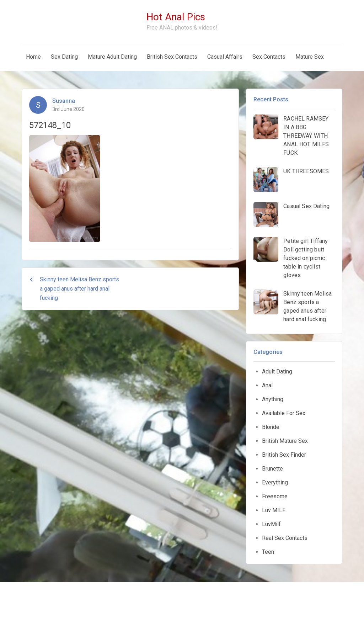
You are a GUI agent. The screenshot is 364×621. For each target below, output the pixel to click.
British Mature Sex (285, 441)
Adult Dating (277, 371)
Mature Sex (310, 57)
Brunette (272, 469)
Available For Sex (284, 413)
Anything (273, 399)
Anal (267, 385)
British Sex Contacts (172, 57)
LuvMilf (271, 524)
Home (33, 57)
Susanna (64, 101)
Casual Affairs (225, 57)
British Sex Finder (284, 455)
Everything (275, 482)
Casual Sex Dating (306, 206)
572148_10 (50, 125)
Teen (268, 552)
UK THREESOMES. (307, 171)
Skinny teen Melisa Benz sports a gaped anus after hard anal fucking (307, 306)
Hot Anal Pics (176, 17)
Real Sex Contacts (285, 538)
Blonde (271, 427)
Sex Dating (64, 57)
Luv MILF (274, 510)
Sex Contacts (269, 57)
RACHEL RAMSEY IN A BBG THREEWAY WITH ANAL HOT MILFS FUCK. (306, 136)
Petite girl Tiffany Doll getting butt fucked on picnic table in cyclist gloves (306, 258)
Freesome (275, 496)
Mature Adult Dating (112, 57)
